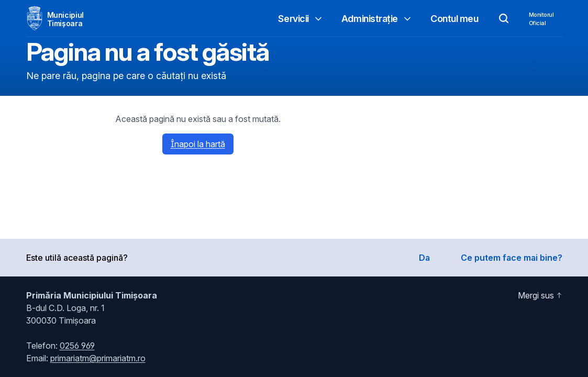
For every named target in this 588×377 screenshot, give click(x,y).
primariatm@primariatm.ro (98, 358)
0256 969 (77, 346)
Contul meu (454, 19)
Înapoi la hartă (198, 144)
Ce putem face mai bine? (512, 258)
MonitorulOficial (541, 19)
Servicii (301, 19)
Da (424, 258)
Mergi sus (540, 295)
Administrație (377, 19)
